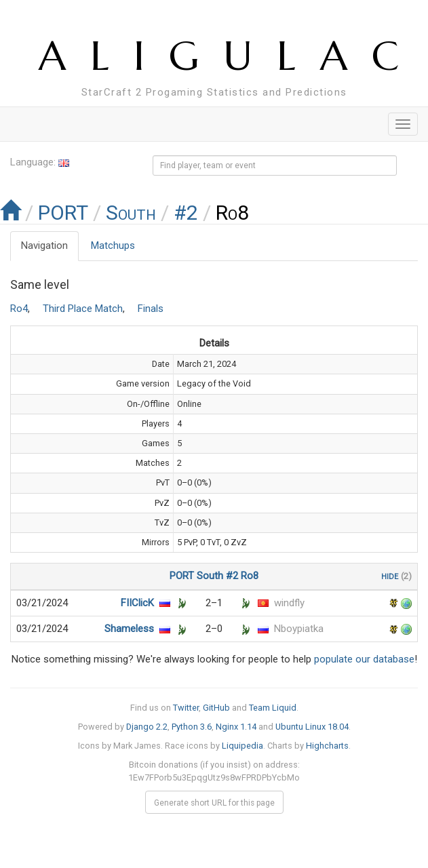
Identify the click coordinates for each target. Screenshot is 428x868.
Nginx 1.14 (236, 727)
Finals (151, 309)
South (131, 213)
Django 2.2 (147, 727)
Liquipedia (242, 746)
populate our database (364, 659)
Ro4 (19, 309)
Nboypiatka (299, 629)
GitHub (216, 708)
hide (390, 576)
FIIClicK (137, 603)
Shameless (129, 629)
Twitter (186, 708)
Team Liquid (273, 708)
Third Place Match (83, 309)
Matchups (113, 245)
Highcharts (327, 746)
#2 (186, 213)
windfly (289, 603)
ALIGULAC (231, 56)
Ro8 (250, 576)
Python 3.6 (192, 727)
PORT (63, 213)
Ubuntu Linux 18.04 (312, 727)
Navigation (44, 245)
